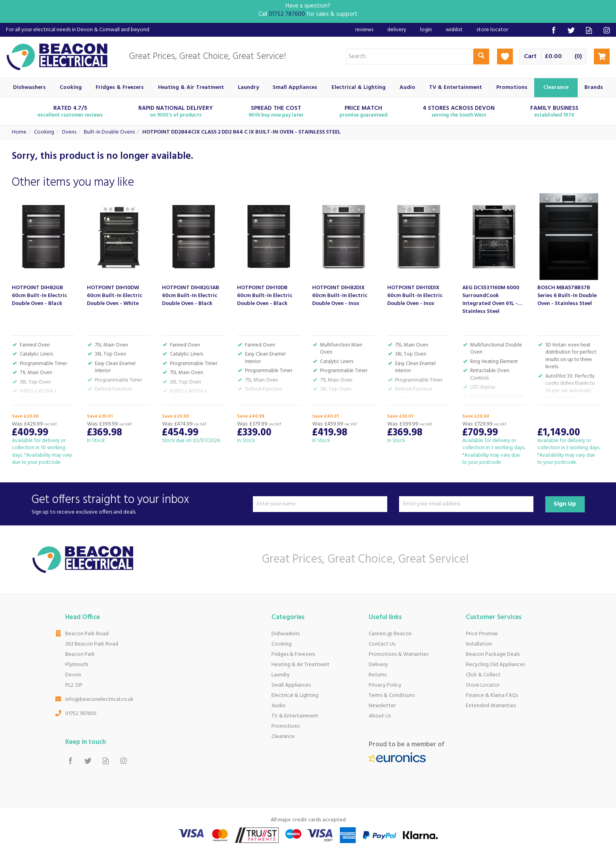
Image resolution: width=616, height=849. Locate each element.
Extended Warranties (491, 706)
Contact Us (382, 644)
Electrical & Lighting (295, 696)
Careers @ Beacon (390, 634)
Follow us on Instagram (607, 30)
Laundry (281, 675)
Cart (530, 57)
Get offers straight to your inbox (139, 504)
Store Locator (483, 685)
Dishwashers (285, 634)
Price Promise (482, 634)
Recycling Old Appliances (495, 665)
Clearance (283, 737)
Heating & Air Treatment (300, 665)
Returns (378, 675)
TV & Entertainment (295, 716)
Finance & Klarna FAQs (492, 696)
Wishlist (454, 30)
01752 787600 (81, 714)
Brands (594, 88)
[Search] (410, 56)
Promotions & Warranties (398, 654)
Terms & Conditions (392, 696)
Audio (279, 706)
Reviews (364, 30)
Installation (479, 644)
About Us (380, 716)
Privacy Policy (385, 685)
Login (426, 30)
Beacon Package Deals (493, 654)
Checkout (602, 56)
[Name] (320, 504)
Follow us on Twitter (571, 30)
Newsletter (382, 706)
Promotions (285, 726)
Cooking (282, 644)
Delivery (378, 665)
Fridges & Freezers (293, 654)
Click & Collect (483, 675)
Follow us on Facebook (553, 30)
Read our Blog (589, 30)
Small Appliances (291, 685)
